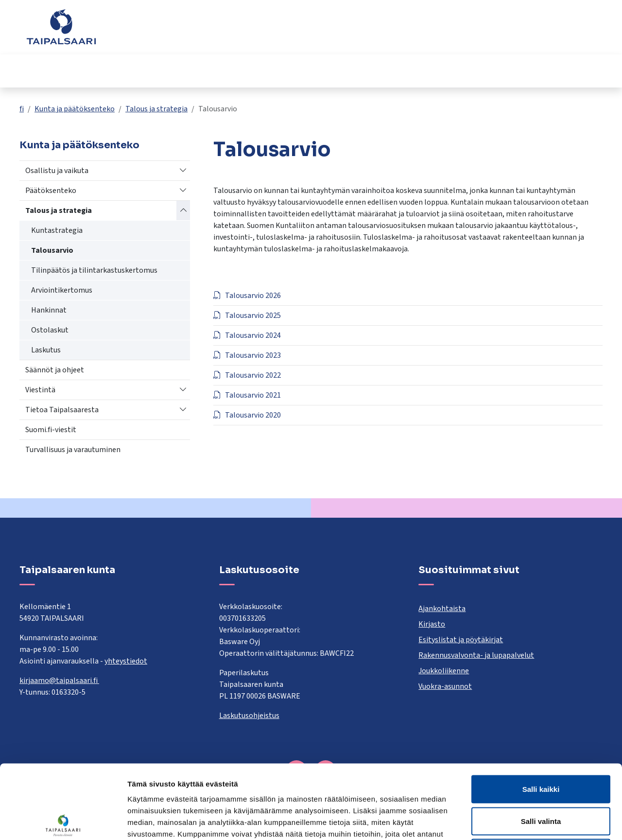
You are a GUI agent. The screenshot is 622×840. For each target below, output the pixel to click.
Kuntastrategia (57, 230)
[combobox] (265, 32)
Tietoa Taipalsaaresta (62, 410)
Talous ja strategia (156, 109)
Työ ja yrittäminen (548, 71)
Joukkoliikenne (444, 671)
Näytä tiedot (520, 821)
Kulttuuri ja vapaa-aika (356, 71)
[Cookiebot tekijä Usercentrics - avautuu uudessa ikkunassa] (63, 821)
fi (22, 109)
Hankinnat (49, 310)
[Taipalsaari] (61, 27)
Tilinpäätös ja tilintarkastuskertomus (94, 270)
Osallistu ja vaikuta (57, 171)
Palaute (439, 32)
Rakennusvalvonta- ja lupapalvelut (476, 655)
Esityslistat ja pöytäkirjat (461, 640)
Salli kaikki (541, 712)
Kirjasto (432, 624)
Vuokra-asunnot (445, 686)
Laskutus (46, 350)
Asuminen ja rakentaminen (51, 71)
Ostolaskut (50, 330)
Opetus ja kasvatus (155, 71)
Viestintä (40, 390)
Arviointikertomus (62, 290)
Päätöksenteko (51, 191)
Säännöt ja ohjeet (55, 370)
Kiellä (541, 776)
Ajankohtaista (442, 609)
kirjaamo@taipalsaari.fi (59, 681)
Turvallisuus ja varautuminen (73, 450)
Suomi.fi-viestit (51, 430)
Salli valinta (541, 744)
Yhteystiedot (486, 32)
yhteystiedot (126, 661)
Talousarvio (52, 250)
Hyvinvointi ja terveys (250, 71)
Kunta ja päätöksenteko (450, 71)
